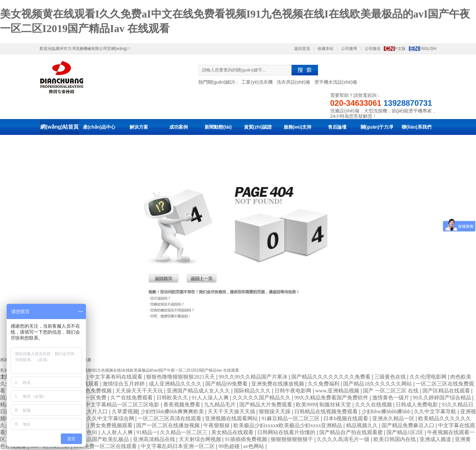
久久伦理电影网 (429, 377)
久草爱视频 (125, 411)
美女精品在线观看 (233, 432)
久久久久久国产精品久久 (262, 398)
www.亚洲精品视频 (338, 391)
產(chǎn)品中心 (99, 127)
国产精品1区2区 (406, 432)
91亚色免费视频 (94, 391)
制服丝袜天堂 (336, 405)
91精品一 (147, 432)
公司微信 (373, 49)
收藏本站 (326, 49)
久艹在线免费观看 (132, 398)
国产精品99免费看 (227, 384)
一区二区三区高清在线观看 (170, 418)
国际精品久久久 (253, 391)
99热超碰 (230, 446)
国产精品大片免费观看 (266, 405)
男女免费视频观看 (112, 425)
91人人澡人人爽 (211, 398)
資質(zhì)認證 (258, 127)
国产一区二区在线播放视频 (169, 425)
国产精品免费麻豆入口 (409, 425)
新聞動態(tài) (218, 127)
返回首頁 (302, 49)
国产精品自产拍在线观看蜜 (352, 432)
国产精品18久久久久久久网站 (378, 384)
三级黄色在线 (391, 377)
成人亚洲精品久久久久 (176, 384)
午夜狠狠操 (217, 425)
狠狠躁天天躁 (275, 411)
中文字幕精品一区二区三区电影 (123, 405)
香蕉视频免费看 (182, 405)
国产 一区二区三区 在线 (391, 391)
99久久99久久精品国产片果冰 (254, 377)
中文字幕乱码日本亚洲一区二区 (178, 446)
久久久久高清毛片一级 (344, 439)
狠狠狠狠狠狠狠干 (293, 439)
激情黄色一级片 (391, 398)
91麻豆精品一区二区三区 (291, 418)
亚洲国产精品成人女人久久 (199, 391)
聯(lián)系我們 (416, 127)
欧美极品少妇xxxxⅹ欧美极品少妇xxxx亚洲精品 (288, 425)
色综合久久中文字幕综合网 (103, 418)
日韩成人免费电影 (417, 405)
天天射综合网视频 (201, 439)
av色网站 (254, 446)
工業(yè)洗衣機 (257, 82)
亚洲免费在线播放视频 (278, 384)
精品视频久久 (363, 425)
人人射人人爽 (118, 432)
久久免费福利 (324, 384)
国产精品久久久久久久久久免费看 (332, 377)
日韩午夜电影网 (294, 391)
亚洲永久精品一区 (394, 418)
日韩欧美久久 (173, 398)
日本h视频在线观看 (346, 418)
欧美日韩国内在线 (395, 439)
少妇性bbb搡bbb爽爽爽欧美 (173, 411)
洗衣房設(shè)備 (294, 82)
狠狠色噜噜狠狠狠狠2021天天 (181, 377)
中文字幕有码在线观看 (117, 377)
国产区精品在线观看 (447, 391)
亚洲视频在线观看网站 (232, 418)
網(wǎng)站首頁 (59, 127)
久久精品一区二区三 (184, 432)
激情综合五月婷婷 (124, 384)
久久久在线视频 (374, 405)
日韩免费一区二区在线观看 (106, 446)
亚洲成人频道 (436, 439)
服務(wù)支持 (298, 127)
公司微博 (349, 49)
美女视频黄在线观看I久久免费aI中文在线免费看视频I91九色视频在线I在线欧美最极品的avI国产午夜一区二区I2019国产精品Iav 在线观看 (119, 370)
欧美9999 (306, 405)
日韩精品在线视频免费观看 (327, 411)
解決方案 (139, 127)
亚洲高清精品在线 (155, 439)
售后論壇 (337, 127)
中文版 (400, 49)
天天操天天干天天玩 (140, 391)
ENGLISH (428, 49)
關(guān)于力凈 (377, 127)
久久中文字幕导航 (436, 411)
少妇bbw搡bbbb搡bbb (387, 411)
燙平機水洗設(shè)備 (336, 82)
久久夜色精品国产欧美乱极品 (95, 439)
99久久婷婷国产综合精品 (443, 398)
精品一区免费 (91, 398)
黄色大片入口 (93, 411)
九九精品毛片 (220, 405)
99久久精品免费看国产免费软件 (332, 398)
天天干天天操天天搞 (232, 411)
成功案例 (178, 127)
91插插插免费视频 (247, 439)
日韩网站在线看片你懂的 (287, 432)
